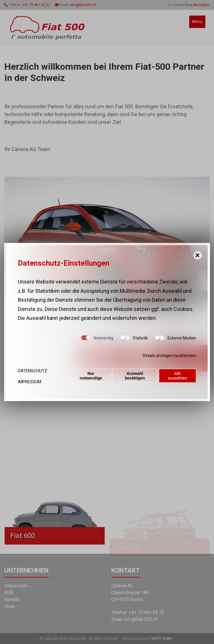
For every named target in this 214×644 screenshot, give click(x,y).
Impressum (30, 382)
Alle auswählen (178, 376)
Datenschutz (33, 371)
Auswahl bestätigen (135, 376)
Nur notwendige (91, 376)
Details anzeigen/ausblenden (169, 356)
